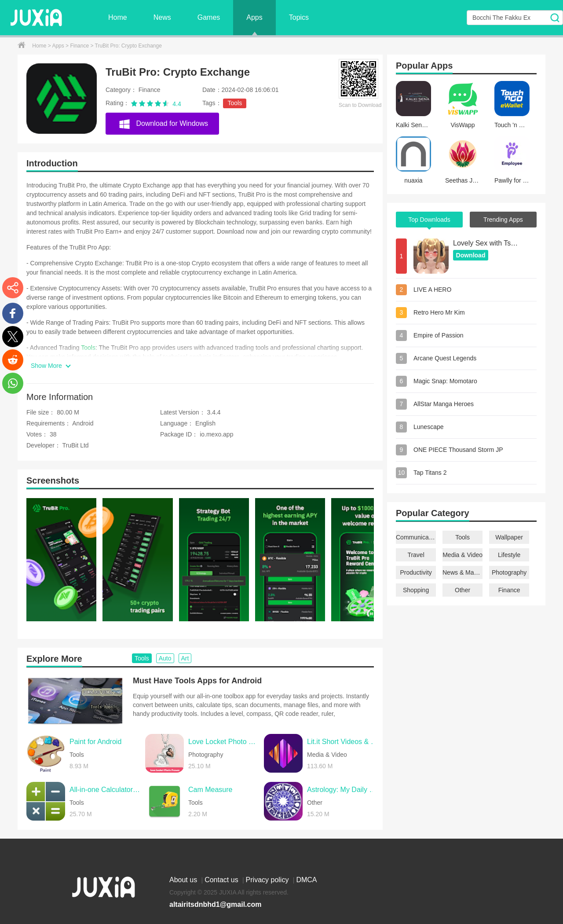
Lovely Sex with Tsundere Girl (486, 243)
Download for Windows (163, 123)
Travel (416, 555)
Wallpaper (509, 537)
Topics (299, 17)
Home (118, 17)
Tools (235, 103)
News (162, 17)
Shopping (416, 590)
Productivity (416, 572)
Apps (254, 17)
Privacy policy (268, 880)
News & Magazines (462, 572)
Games (209, 17)
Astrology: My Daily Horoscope (343, 790)
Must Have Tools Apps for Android (197, 681)
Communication (416, 537)
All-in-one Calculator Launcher (105, 790)
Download (471, 255)
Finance (80, 46)
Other (462, 590)
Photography (509, 572)
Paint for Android (95, 742)
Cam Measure (210, 790)
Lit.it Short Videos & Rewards (343, 742)
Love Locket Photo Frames (224, 742)
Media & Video (462, 555)
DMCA (306, 880)
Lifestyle (509, 555)
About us (184, 880)
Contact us (222, 880)
